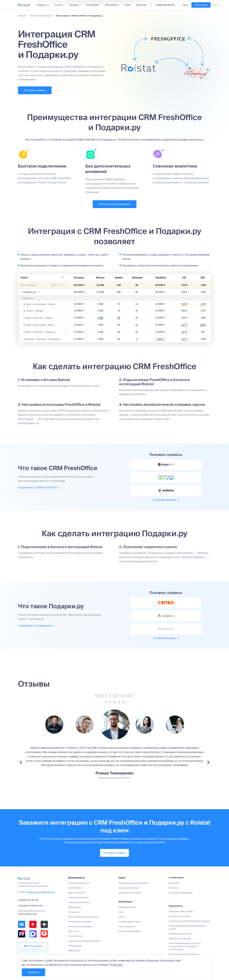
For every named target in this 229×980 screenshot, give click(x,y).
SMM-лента (74, 951)
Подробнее (39, 488)
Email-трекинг (76, 936)
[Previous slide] (21, 762)
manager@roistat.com (30, 906)
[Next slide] (208, 762)
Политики (116, 965)
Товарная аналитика (79, 902)
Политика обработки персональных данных (187, 927)
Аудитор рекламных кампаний (84, 941)
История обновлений (129, 931)
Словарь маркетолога (130, 922)
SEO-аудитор (75, 946)
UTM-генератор (127, 926)
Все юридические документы (184, 954)
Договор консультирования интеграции (189, 921)
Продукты (42, 5)
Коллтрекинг (75, 888)
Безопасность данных (180, 939)
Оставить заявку (35, 90)
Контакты (174, 888)
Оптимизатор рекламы (80, 926)
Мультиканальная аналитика (83, 917)
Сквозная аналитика (79, 883)
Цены (128, 5)
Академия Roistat (127, 907)
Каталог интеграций (41, 16)
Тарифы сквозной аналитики (133, 883)
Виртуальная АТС (77, 893)
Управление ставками (80, 922)
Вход (185, 5)
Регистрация (201, 5)
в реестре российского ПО (41, 892)
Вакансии (141, 5)
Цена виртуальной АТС (130, 893)
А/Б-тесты (73, 931)
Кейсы (122, 917)
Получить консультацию (115, 204)
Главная (22, 16)
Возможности (77, 878)
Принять (33, 972)
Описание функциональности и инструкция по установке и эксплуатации (185, 946)
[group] (54, 725)
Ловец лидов (75, 907)
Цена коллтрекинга (129, 888)
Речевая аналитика (78, 898)
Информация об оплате (181, 934)
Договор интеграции (179, 916)
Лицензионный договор (181, 911)
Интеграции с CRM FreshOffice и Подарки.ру (79, 16)
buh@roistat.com (28, 914)
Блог (121, 912)
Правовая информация (181, 893)
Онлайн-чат (74, 912)
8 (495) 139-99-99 (165, 5)
